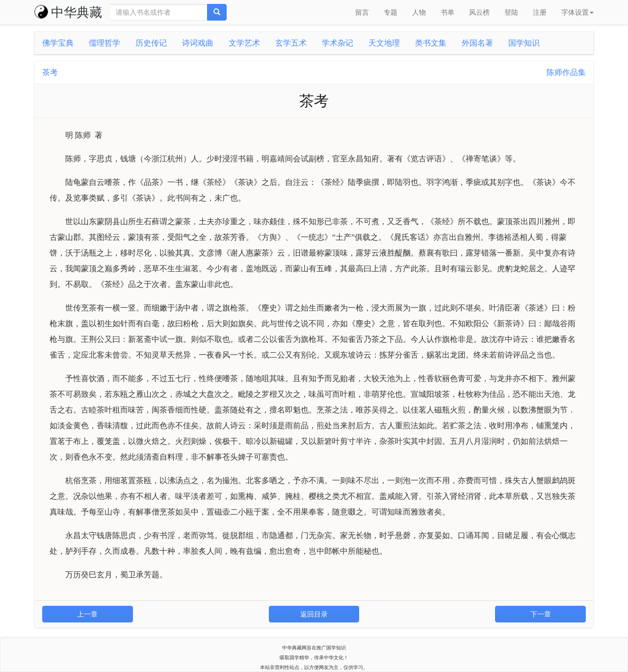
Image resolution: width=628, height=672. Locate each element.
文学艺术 (244, 43)
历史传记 (151, 43)
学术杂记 (338, 43)
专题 (391, 12)
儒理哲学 (105, 43)
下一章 (541, 614)
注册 (540, 12)
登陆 (511, 12)
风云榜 (479, 12)
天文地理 (384, 43)
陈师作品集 (566, 72)
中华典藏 (68, 12)
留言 (362, 12)
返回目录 (314, 614)
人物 (419, 12)
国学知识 (524, 43)
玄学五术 (291, 43)
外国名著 (477, 43)
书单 (447, 12)
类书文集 (431, 43)
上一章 (87, 614)
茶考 (50, 72)
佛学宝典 (58, 43)
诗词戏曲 (198, 43)
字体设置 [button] (577, 12)
